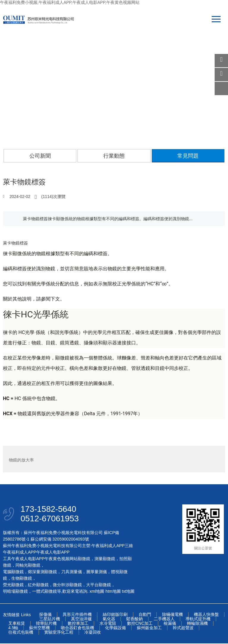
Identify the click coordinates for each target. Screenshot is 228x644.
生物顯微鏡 (22, 579)
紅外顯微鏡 (38, 585)
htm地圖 (113, 592)
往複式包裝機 (21, 633)
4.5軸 (13, 628)
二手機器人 (164, 620)
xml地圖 (97, 592)
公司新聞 (40, 156)
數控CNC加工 (140, 624)
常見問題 (188, 156)
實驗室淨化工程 (59, 633)
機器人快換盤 (206, 615)
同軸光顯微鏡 (28, 566)
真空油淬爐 (81, 620)
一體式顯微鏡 (45, 592)
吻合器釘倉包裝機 (77, 628)
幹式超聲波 (183, 628)
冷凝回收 (93, 633)
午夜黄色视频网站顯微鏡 (67, 559)
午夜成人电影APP (53, 553)
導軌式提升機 (198, 620)
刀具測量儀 (72, 572)
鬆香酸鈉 (134, 620)
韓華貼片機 (46, 624)
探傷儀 (45, 615)
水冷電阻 (108, 624)
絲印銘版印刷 (115, 615)
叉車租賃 (17, 624)
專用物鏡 (211, 459)
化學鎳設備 (115, 628)
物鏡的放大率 (21, 459)
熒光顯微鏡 (13, 585)
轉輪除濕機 (197, 624)
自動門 (145, 615)
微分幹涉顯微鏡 (67, 585)
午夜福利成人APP (108, 546)
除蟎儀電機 (172, 615)
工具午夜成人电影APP (24, 559)
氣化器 (109, 620)
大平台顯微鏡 (99, 585)
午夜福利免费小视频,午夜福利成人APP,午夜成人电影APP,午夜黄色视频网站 (70, 2)
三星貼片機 (50, 620)
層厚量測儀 (96, 572)
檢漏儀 (170, 624)
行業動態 (114, 156)
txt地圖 (128, 592)
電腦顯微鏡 (13, 572)
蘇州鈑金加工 (149, 628)
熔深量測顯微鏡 (42, 572)
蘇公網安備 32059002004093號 (59, 540)
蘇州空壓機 (39, 628)
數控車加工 (78, 624)
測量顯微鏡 (105, 559)
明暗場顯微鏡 (15, 592)
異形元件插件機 (77, 615)
